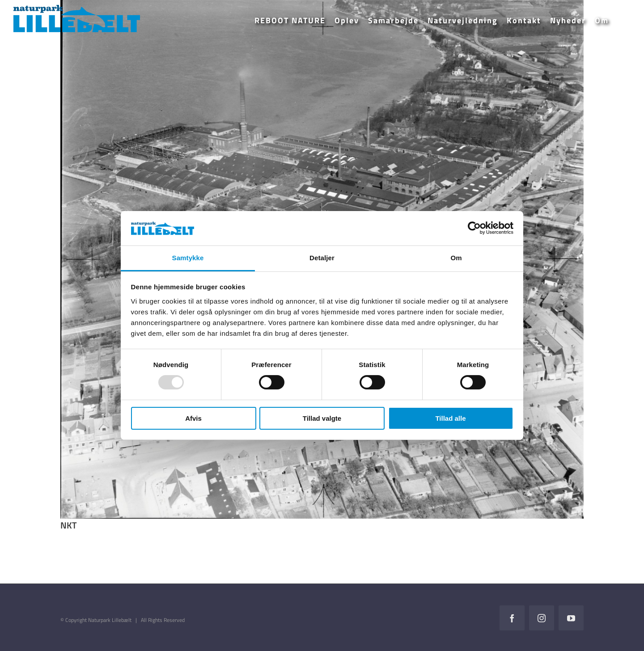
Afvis (193, 418)
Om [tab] (456, 258)
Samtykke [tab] (188, 258)
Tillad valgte (322, 418)
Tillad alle (450, 418)
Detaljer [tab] (322, 258)
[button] (622, 21)
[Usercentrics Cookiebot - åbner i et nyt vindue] (474, 228)
